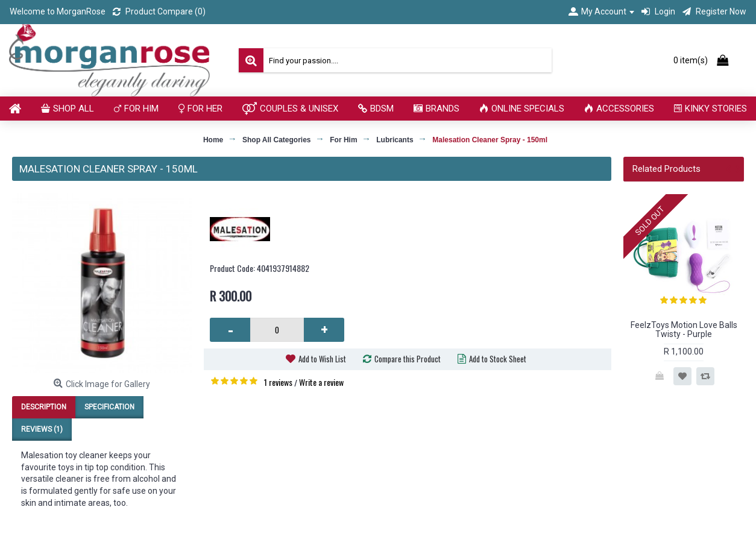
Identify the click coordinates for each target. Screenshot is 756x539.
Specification (109, 407)
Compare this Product (408, 359)
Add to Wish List (322, 359)
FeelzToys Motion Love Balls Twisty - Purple (684, 329)
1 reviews (278, 382)
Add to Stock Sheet (498, 359)
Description (44, 407)
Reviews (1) (42, 429)
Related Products (666, 169)
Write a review (321, 382)
